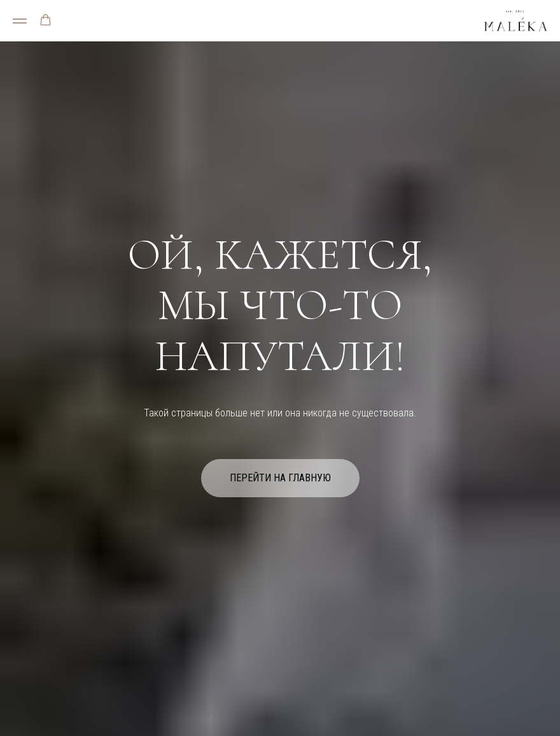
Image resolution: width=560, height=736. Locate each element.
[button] (45, 20)
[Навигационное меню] (20, 21)
